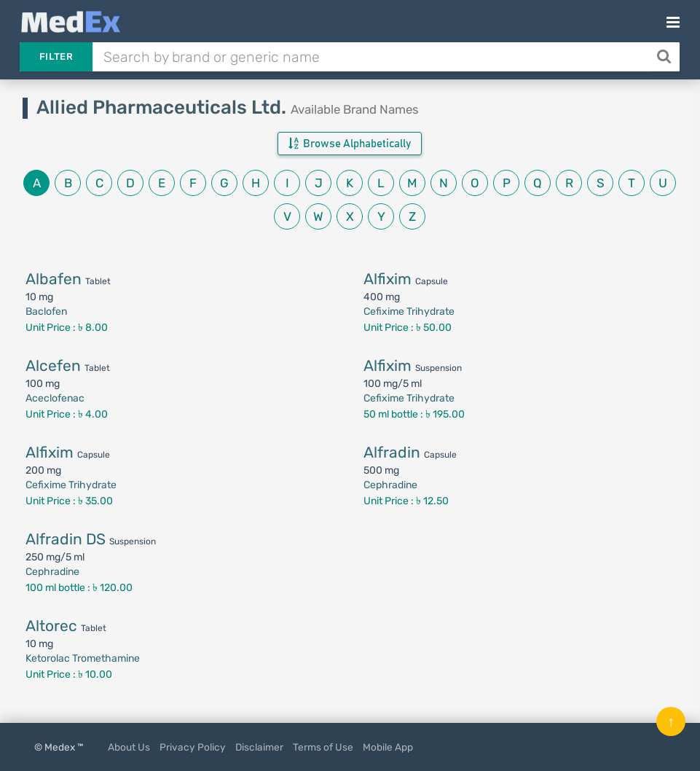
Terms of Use (323, 747)
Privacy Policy (193, 747)
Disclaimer (259, 747)
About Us (129, 747)
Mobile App (388, 747)
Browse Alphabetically (350, 144)
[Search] (665, 57)
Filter (56, 56)
